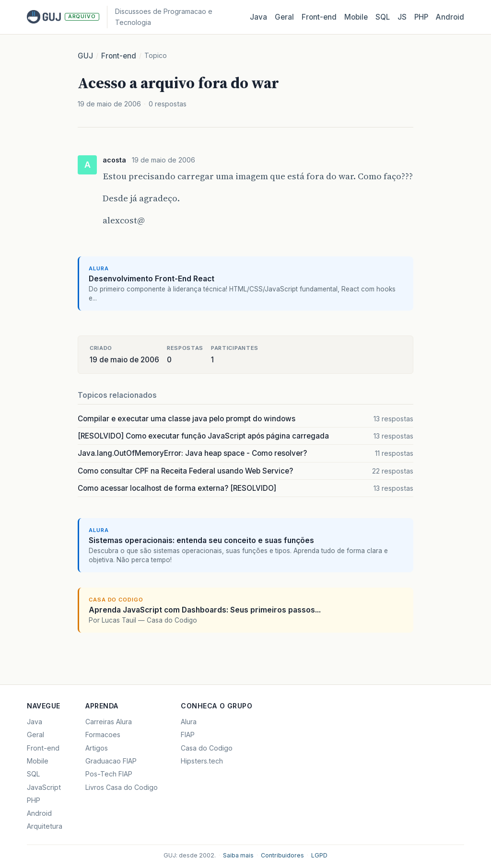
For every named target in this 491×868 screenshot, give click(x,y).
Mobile (356, 17)
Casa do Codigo (207, 748)
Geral (284, 17)
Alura (189, 722)
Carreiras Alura (109, 722)
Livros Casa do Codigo (122, 787)
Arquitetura (45, 826)
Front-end (119, 56)
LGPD (319, 855)
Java (258, 17)
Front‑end (319, 17)
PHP (421, 17)
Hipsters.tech (202, 761)
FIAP (188, 735)
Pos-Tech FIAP (109, 774)
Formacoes (103, 735)
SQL (383, 17)
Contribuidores (282, 855)
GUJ (85, 56)
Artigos (97, 748)
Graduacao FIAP (111, 761)
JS (402, 17)
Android (450, 17)
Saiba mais (238, 855)
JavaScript (44, 787)
